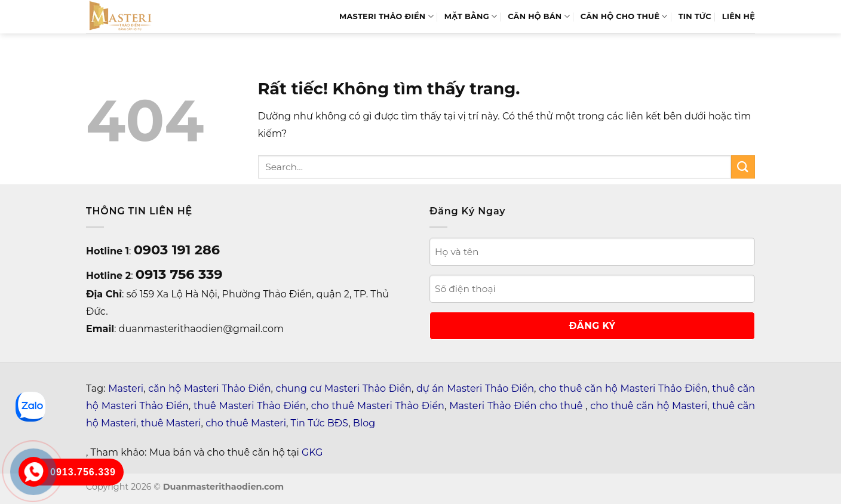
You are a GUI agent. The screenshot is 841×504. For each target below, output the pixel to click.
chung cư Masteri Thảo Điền (344, 388)
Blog (364, 423)
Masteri (126, 388)
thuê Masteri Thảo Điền (250, 406)
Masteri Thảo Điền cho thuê (517, 406)
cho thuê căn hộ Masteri (649, 406)
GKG (312, 452)
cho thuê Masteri (246, 423)
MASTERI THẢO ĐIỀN (386, 16)
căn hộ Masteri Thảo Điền (209, 388)
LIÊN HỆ (739, 16)
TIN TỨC (695, 16)
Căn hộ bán (539, 16)
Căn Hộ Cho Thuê (624, 16)
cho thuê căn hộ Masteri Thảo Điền (623, 388)
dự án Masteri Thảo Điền (475, 388)
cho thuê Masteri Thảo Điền (378, 406)
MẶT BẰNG (471, 16)
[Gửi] (743, 167)
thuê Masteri (171, 423)
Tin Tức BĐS (320, 423)
